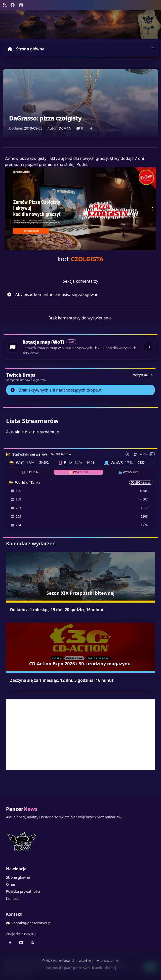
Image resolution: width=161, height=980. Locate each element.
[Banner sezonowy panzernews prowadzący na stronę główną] (80, 24)
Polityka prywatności (23, 891)
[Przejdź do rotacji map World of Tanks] (80, 347)
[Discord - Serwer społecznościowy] (21, 5)
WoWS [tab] (129, 472)
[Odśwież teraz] (135, 454)
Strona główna (26, 49)
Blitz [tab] (30, 472)
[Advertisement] (80, 735)
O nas (11, 884)
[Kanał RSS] (5, 5)
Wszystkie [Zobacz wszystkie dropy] (143, 375)
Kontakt (12, 898)
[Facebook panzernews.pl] (13, 5)
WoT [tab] (78, 472)
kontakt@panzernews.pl (29, 923)
